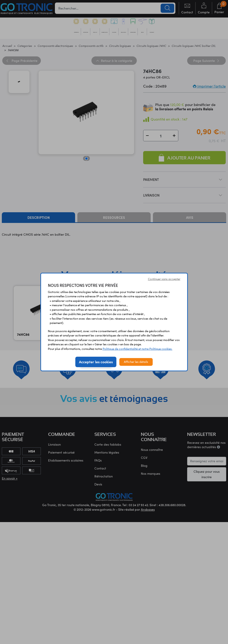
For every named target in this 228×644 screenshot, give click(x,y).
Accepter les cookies (96, 362)
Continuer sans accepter (164, 279)
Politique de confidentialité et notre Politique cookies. (137, 349)
